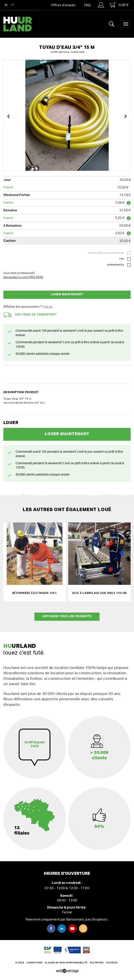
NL (6, 5)
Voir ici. (48, 307)
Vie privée (97, 963)
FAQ (87, 5)
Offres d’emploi (63, 5)
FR (13, 5)
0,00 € (119, 5)
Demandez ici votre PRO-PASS (23, 277)
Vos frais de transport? (30, 315)
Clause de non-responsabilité (66, 963)
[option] (67, 115)
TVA (122, 259)
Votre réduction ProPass (106, 253)
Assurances (116, 265)
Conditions (34, 963)
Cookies (112, 963)
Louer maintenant (67, 295)
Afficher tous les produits (67, 616)
